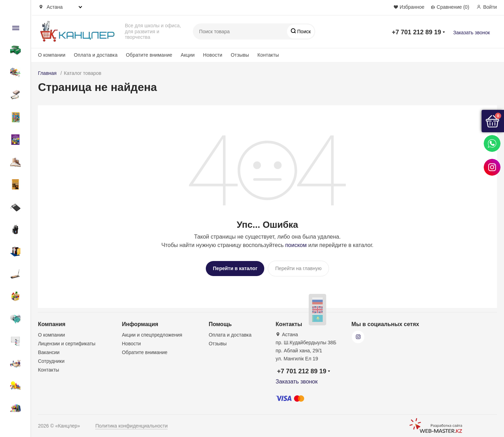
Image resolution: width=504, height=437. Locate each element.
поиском (296, 245)
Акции (188, 55)
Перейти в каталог (235, 268)
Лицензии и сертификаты (66, 342)
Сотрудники (51, 359)
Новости (213, 55)
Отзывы (240, 55)
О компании (52, 55)
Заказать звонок (472, 33)
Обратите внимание (149, 55)
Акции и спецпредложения (152, 333)
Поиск (303, 31)
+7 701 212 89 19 (417, 32)
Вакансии (49, 351)
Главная (47, 73)
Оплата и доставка (96, 55)
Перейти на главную (298, 268)
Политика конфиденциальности (131, 424)
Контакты (268, 55)
